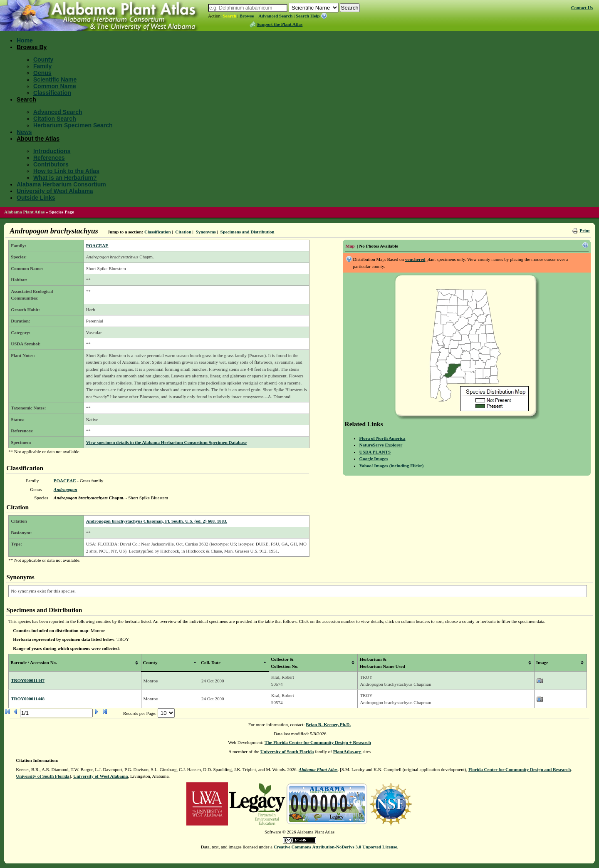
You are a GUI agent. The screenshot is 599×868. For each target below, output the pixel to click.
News (24, 132)
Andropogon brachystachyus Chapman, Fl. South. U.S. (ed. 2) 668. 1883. (157, 521)
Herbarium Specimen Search (73, 125)
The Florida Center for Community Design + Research (318, 742)
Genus (42, 73)
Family (42, 66)
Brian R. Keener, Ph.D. (328, 724)
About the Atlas (38, 139)
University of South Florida (287, 751)
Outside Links (36, 198)
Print (584, 231)
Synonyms (206, 232)
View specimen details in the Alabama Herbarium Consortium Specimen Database (166, 442)
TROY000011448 (28, 699)
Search (230, 16)
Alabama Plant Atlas (24, 212)
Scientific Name (55, 79)
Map (350, 246)
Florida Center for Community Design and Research (520, 769)
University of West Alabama (55, 191)
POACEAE (97, 246)
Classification (52, 93)
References (49, 158)
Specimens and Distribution (248, 232)
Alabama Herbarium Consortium (61, 184)
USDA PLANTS (375, 452)
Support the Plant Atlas (280, 24)
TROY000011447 (28, 680)
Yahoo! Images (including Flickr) (392, 466)
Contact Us (582, 7)
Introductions (52, 151)
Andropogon (66, 489)
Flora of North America (382, 438)
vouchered (415, 259)
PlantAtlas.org (347, 751)
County (43, 60)
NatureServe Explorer (381, 445)
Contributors (51, 164)
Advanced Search (275, 16)
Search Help (308, 16)
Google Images (374, 459)
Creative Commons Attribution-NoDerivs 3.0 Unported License (335, 847)
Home (25, 40)
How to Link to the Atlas (66, 171)
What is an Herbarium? (65, 178)
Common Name (55, 86)
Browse (247, 16)
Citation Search (55, 119)
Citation (183, 232)
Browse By (32, 47)
